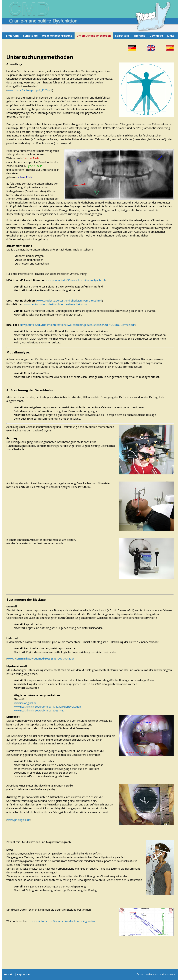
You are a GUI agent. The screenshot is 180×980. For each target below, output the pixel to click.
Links (171, 36)
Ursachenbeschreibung (57, 36)
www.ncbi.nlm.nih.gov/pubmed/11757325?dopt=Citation (47, 707)
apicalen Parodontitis (41, 162)
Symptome (30, 36)
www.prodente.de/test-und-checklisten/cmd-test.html (70, 301)
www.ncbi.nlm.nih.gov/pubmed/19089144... (39, 710)
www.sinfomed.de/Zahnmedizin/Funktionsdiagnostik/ (63, 921)
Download (156, 36)
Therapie (139, 36)
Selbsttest (122, 36)
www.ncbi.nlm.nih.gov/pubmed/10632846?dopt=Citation (41, 659)
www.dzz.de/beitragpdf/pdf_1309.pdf (30, 90)
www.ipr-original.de (25, 703)
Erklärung (12, 36)
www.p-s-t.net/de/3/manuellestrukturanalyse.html (75, 280)
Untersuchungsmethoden (94, 36)
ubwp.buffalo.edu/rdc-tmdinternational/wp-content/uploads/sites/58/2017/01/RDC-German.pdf (78, 325)
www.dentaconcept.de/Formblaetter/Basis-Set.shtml (56, 304)
